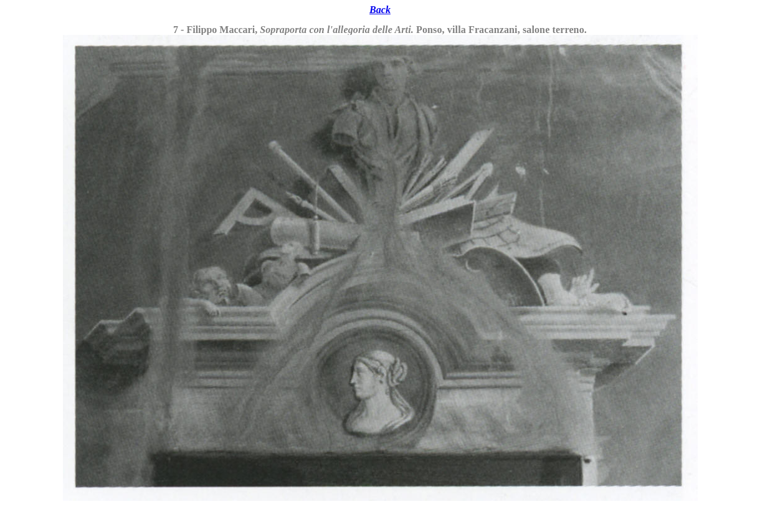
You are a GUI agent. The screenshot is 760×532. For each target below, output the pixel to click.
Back (380, 10)
